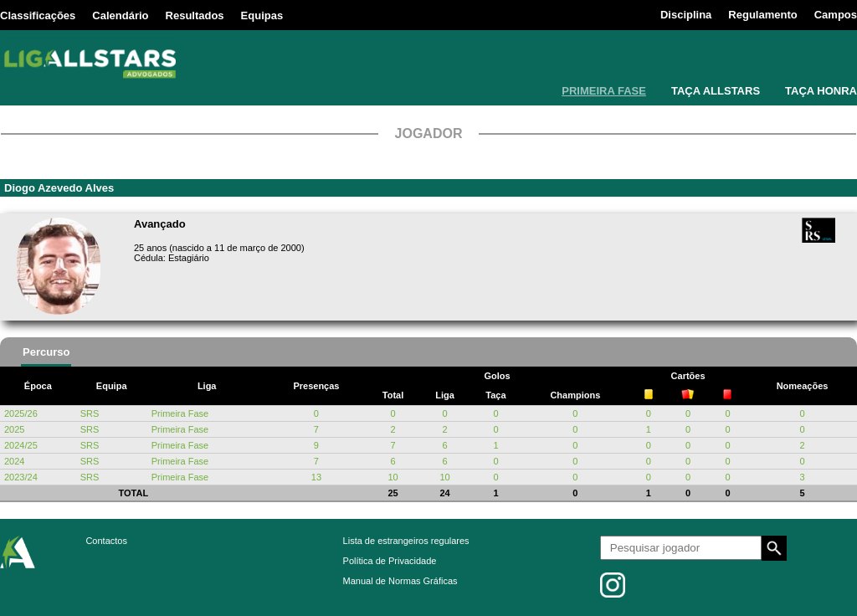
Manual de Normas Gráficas (400, 581)
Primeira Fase (180, 413)
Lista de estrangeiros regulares (406, 541)
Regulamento (762, 15)
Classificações (38, 15)
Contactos (106, 541)
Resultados (195, 15)
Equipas (262, 15)
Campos (836, 15)
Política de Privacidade (390, 561)
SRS (90, 413)
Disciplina (686, 15)
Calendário (120, 15)
